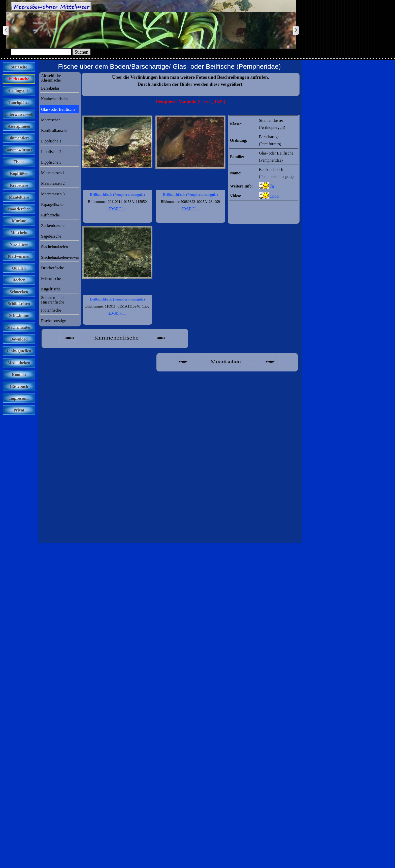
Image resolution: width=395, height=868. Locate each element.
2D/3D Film (190, 209)
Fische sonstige (53, 321)
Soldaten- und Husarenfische (53, 300)
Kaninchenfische (55, 99)
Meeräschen (51, 120)
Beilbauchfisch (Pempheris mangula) (190, 195)
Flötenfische (51, 310)
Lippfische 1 (51, 141)
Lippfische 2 (51, 152)
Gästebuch (19, 386)
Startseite (19, 67)
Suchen (81, 52)
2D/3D (275, 196)
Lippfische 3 (51, 162)
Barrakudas (50, 88)
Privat (19, 410)
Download (19, 339)
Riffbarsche (50, 215)
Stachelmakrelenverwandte (63, 257)
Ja (272, 186)
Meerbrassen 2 (53, 183)
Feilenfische (51, 278)
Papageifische (52, 204)
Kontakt (19, 375)
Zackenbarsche (53, 226)
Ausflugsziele (19, 91)
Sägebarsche (51, 236)
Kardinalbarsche (54, 130)
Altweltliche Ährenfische (51, 78)
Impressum (19, 398)
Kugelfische (51, 289)
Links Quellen (19, 351)
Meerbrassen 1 (53, 173)
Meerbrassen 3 (53, 194)
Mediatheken (19, 363)
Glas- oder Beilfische (58, 109)
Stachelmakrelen (55, 247)
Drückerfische (53, 268)
